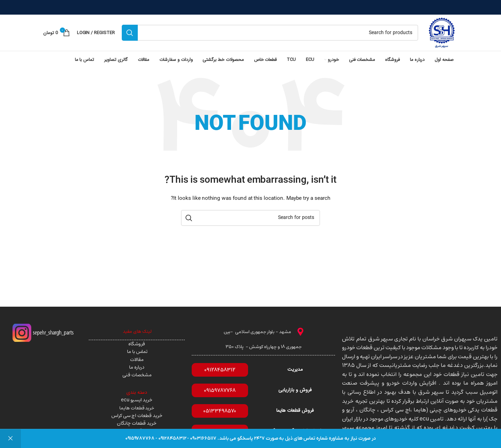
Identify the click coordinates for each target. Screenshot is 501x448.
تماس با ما (137, 352)
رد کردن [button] (10, 439)
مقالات (137, 360)
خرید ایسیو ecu (137, 400)
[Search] (270, 33)
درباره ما (137, 367)
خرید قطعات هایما (137, 408)
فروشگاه (137, 344)
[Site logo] (442, 33)
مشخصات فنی (137, 375)
